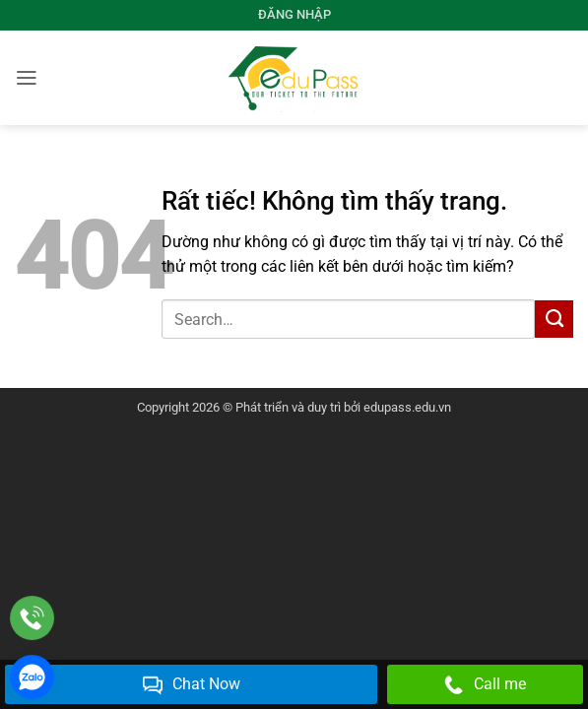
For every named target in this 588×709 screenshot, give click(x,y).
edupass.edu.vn (407, 407)
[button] (27, 78)
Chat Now (192, 685)
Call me (485, 685)
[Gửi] (554, 319)
